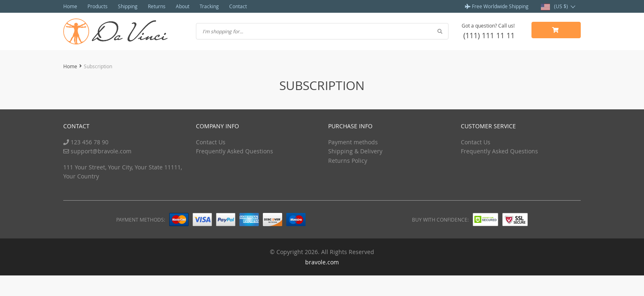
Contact (238, 6)
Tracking (209, 6)
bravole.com (322, 262)
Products (98, 6)
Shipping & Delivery (355, 151)
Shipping (128, 6)
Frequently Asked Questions (235, 151)
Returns (157, 6)
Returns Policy (348, 161)
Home (70, 6)
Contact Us (211, 142)
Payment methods (353, 142)
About (183, 6)
